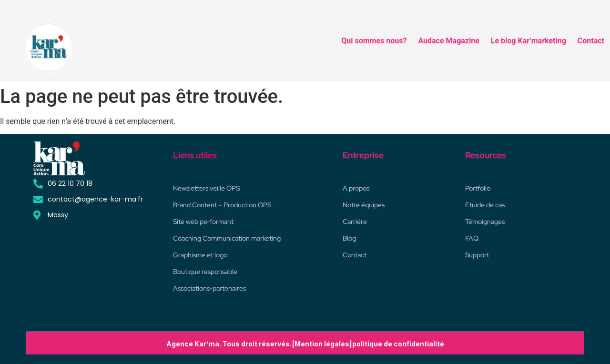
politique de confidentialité (398, 344)
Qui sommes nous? (374, 41)
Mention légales (322, 344)
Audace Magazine (448, 41)
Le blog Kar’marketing (529, 41)
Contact (591, 41)
